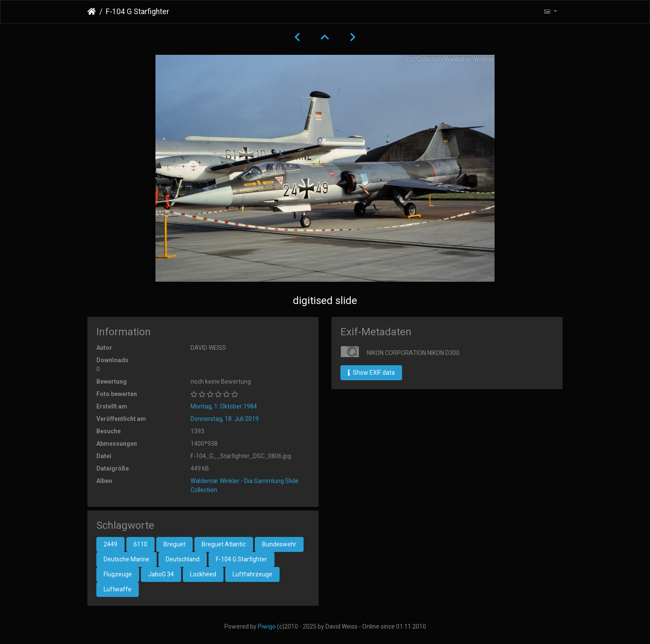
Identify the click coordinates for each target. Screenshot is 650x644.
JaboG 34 (161, 574)
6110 (140, 544)
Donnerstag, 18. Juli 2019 (225, 419)
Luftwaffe (118, 589)
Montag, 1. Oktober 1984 (224, 406)
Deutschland (183, 559)
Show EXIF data (371, 373)
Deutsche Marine (127, 559)
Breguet (174, 544)
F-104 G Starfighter (242, 559)
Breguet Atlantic (224, 544)
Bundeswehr (279, 544)
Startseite (92, 12)
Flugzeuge (118, 574)
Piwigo (267, 626)
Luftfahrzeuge (252, 574)
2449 (110, 544)
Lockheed (203, 574)
